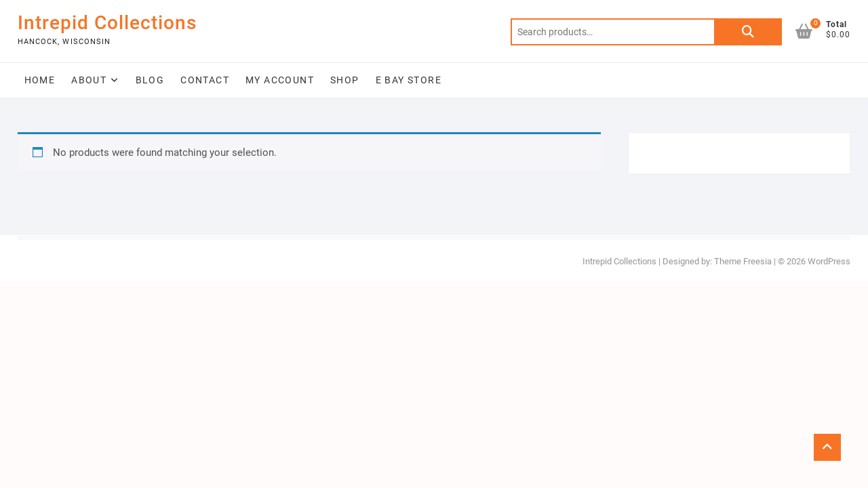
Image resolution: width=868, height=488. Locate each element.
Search (748, 32)
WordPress (829, 261)
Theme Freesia (743, 261)
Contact (205, 80)
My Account (280, 80)
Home (40, 80)
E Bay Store (409, 80)
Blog (150, 80)
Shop (345, 80)
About (89, 80)
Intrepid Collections (107, 23)
